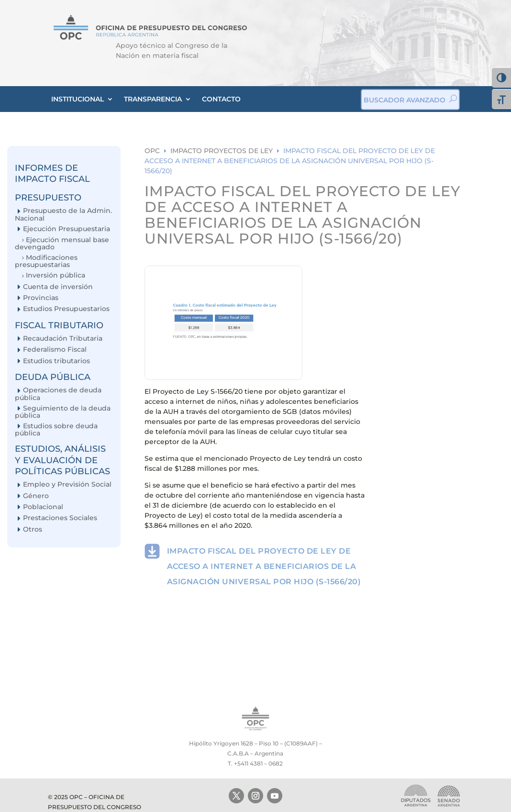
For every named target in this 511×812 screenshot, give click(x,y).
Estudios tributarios (56, 361)
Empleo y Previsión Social (67, 484)
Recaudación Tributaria (63, 339)
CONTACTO (221, 99)
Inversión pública (56, 275)
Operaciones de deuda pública (58, 394)
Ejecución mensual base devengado (62, 243)
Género (36, 496)
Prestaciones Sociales (60, 518)
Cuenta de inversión (58, 287)
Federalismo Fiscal (55, 350)
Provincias (41, 298)
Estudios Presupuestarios (66, 309)
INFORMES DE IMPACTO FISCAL (52, 173)
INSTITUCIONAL (78, 99)
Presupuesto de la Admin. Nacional (63, 214)
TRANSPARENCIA (153, 99)
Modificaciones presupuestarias (46, 261)
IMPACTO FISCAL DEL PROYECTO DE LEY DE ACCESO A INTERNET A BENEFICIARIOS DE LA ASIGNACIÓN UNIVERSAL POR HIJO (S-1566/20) (264, 566)
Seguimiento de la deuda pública (63, 412)
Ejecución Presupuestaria (67, 229)
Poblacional (43, 507)
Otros (33, 529)
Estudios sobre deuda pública (56, 429)
